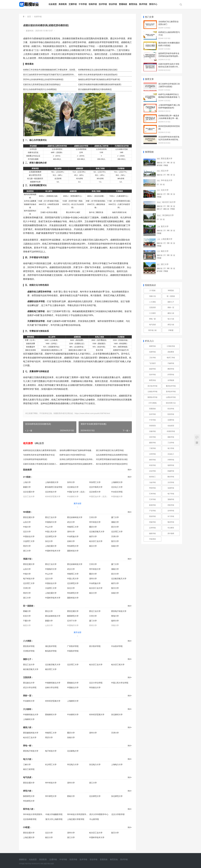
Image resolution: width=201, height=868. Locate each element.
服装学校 (152, 533)
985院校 (171, 291)
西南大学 (71, 796)
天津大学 (115, 536)
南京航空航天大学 (31, 669)
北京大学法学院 (96, 683)
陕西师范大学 (73, 616)
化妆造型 (53, 4)
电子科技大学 (29, 579)
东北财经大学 (117, 715)
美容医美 (63, 4)
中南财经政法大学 (53, 683)
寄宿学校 (152, 488)
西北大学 (49, 611)
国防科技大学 (73, 551)
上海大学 (27, 482)
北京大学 (27, 532)
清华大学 (71, 532)
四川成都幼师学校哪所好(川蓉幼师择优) (95, 89)
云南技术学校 (152, 392)
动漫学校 (171, 488)
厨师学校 (152, 346)
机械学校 (171, 471)
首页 (29, 17)
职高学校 (93, 4)
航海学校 (152, 505)
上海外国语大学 (52, 482)
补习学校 (171, 516)
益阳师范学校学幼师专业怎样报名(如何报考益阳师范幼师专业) (169, 56)
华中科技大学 (95, 522)
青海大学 (115, 616)
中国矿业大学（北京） (77, 492)
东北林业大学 (168, 215)
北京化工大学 (117, 487)
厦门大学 (115, 517)
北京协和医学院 (30, 819)
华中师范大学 (51, 796)
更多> (130, 470)
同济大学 (27, 546)
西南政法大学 (73, 683)
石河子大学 (72, 621)
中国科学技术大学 (53, 551)
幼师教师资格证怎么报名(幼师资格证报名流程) (98, 70)
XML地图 (44, 864)
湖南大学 (115, 522)
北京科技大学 (51, 492)
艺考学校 (152, 494)
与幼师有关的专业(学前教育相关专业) (39, 455)
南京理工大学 (51, 669)
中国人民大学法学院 (120, 683)
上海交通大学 (51, 546)
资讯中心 (153, 4)
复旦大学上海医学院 (54, 819)
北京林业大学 (73, 487)
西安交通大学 (29, 517)
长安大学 (27, 616)
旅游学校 (152, 369)
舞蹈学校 (171, 369)
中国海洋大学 (51, 522)
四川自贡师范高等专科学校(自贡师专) (112, 464)
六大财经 (152, 313)
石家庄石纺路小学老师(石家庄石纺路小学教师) (40, 464)
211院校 (152, 291)
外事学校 (171, 460)
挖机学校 (171, 505)
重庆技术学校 (171, 386)
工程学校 (152, 448)
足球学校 (152, 528)
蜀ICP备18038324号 (33, 864)
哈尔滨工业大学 (96, 541)
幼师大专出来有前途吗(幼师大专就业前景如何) (98, 75)
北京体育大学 (95, 492)
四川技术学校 (152, 386)
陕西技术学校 (152, 397)
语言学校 (152, 437)
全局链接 (171, 380)
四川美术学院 (95, 646)
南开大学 (93, 536)
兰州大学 (93, 517)
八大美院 (152, 302)
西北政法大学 (29, 683)
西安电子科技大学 (119, 611)
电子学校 (171, 494)
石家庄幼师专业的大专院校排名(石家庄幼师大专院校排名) (169, 67)
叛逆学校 (171, 522)
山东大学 (27, 522)
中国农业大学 (29, 536)
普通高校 (123, 4)
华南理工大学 (73, 527)
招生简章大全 (171, 403)
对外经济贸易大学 (53, 701)
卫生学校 (152, 358)
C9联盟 (171, 330)
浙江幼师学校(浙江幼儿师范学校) (110, 450)
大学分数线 (152, 403)
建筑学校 (152, 443)
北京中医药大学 (96, 487)
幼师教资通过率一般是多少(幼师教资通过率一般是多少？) (169, 118)
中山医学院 (94, 819)
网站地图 (51, 864)
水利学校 (152, 454)
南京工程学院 (29, 769)
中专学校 (83, 4)
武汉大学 (71, 522)
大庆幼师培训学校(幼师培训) (35, 459)
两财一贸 (171, 307)
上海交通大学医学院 (76, 819)
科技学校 (152, 465)
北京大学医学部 (118, 814)
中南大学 (27, 527)
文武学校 (171, 482)
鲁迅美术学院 (51, 651)
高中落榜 (171, 533)
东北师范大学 (117, 796)
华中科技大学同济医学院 (33, 814)
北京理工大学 (117, 532)
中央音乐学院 (117, 492)
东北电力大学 (95, 765)
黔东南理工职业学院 (54, 487)
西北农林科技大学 (75, 517)
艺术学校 (152, 499)
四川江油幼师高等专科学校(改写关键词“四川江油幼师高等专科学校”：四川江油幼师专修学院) (50, 75)
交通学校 (73, 4)
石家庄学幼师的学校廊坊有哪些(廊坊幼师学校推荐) (100, 84)
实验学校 (152, 431)
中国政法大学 (73, 688)
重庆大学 (93, 527)
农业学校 (152, 471)
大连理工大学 (29, 541)
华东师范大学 (73, 546)
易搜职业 (23, 859)
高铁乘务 (171, 352)
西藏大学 (27, 611)
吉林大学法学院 (52, 688)
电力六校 (171, 319)
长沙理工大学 (51, 765)
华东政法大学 (95, 688)
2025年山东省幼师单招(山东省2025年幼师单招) (43, 79)
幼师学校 (38, 17)
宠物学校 (171, 499)
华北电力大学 (73, 765)
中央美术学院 (117, 646)
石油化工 (171, 454)
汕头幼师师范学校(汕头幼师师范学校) (112, 455)
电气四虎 (152, 325)
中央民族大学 (73, 536)
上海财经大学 (117, 482)
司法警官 (171, 528)
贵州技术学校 (171, 392)
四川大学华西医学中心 (99, 814)
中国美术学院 (73, 651)
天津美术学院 (29, 651)
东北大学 (49, 541)
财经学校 (152, 460)
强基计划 (152, 296)
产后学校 (152, 511)
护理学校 (171, 375)
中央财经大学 (29, 701)
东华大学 (71, 482)
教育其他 (133, 4)
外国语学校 (171, 431)
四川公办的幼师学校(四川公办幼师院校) (40, 89)
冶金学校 (152, 482)
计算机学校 (171, 346)
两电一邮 (152, 319)
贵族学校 (152, 522)
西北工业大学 (51, 517)
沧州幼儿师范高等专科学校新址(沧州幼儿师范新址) (77, 459)
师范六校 (171, 325)
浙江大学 (27, 551)
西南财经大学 (51, 715)
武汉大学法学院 (30, 688)
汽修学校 (171, 363)
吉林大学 (71, 541)
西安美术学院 (29, 646)
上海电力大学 (117, 765)
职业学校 (113, 4)
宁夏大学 (27, 621)
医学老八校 (152, 330)
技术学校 (103, 4)
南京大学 (93, 546)
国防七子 (171, 302)
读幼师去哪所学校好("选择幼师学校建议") (77, 450)
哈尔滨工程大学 (118, 665)
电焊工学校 (171, 358)
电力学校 (171, 448)
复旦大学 (115, 541)
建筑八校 (171, 313)
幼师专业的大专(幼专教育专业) (73, 455)
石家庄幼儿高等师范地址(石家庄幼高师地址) (42, 84)
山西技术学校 (171, 397)
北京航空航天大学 (97, 532)
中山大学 (49, 527)
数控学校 (171, 477)
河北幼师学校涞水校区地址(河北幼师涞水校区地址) (169, 139)
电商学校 (171, 465)
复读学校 (152, 516)
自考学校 (171, 511)
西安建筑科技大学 (31, 733)
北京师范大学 (51, 536)
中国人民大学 (51, 532)
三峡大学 (27, 765)
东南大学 (115, 546)
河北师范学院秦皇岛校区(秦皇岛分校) (112, 459)
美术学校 (143, 4)
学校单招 (152, 539)
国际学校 (171, 437)
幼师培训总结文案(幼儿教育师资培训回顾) (40, 450)
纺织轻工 (152, 477)
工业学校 (171, 443)
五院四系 (152, 307)
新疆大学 (27, 487)
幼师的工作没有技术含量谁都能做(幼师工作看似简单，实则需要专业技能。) (50, 70)
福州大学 (115, 621)
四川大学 (115, 527)
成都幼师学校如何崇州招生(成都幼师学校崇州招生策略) (77, 464)
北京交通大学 (29, 492)
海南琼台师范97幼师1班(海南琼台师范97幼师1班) (99, 79)
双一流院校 (171, 296)
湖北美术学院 (51, 646)
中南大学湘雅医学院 (54, 814)
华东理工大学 (95, 482)
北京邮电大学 (73, 751)
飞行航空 (152, 363)
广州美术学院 (73, 646)
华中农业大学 (167, 180)
